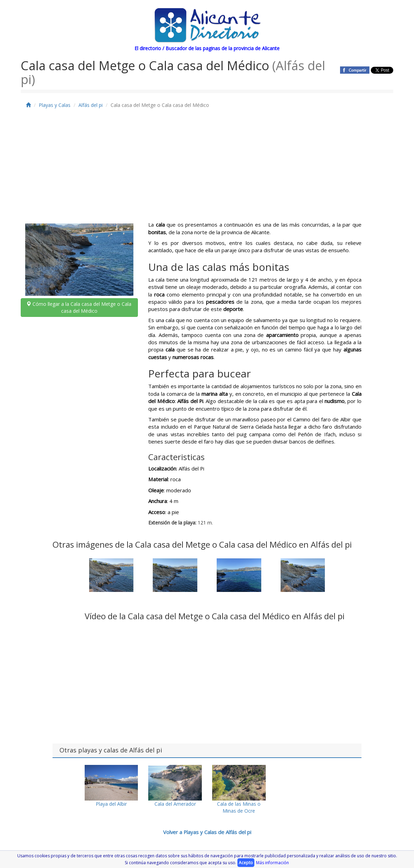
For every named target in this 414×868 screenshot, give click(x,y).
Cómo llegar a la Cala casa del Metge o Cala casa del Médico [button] (79, 307)
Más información (272, 863)
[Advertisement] (207, 169)
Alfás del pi (91, 105)
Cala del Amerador (175, 786)
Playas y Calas (55, 105)
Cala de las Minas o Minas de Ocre (239, 789)
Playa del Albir (111, 786)
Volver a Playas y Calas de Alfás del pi (207, 832)
